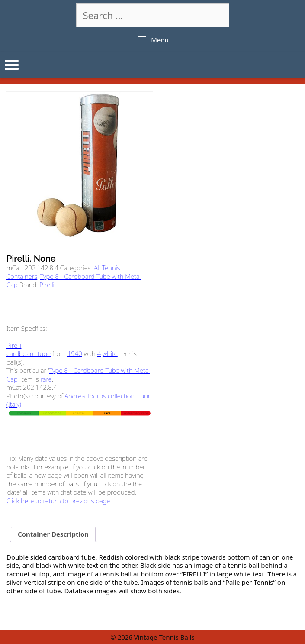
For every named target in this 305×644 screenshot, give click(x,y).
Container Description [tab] (53, 534)
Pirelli (47, 285)
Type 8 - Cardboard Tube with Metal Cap (74, 281)
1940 (75, 353)
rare (46, 379)
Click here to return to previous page (58, 501)
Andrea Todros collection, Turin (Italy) (79, 400)
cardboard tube (29, 353)
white (110, 353)
